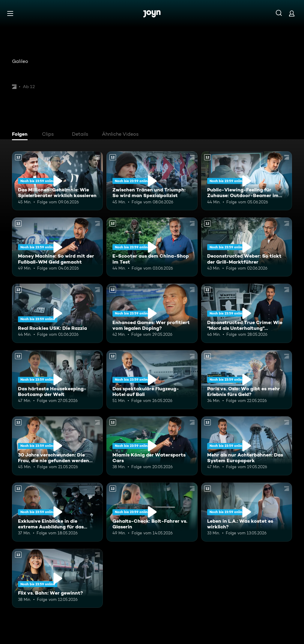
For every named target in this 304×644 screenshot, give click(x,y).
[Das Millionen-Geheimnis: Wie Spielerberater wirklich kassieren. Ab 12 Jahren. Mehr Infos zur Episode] (57, 181)
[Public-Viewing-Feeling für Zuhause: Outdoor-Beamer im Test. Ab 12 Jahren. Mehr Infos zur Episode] (247, 181)
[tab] (21, 135)
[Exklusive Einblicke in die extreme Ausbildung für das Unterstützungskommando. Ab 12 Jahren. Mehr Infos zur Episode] (57, 512)
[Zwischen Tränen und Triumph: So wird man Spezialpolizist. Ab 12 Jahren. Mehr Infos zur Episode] (152, 181)
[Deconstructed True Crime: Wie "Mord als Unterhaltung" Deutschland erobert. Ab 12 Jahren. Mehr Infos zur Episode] (247, 313)
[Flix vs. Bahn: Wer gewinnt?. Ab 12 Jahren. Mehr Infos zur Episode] (57, 578)
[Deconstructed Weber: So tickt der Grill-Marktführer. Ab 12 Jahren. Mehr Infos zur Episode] (247, 247)
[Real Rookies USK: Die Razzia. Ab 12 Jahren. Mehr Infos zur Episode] (57, 313)
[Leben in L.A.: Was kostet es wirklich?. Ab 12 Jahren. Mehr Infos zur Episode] (247, 512)
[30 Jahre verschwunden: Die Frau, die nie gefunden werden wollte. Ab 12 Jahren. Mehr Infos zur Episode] (57, 446)
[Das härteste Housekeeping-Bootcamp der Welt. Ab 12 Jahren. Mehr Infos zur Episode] (57, 380)
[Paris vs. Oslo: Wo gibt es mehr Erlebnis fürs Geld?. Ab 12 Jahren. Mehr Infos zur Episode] (247, 380)
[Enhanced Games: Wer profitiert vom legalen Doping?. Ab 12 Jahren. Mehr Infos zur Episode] (152, 313)
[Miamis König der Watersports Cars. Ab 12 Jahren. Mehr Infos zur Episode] (152, 446)
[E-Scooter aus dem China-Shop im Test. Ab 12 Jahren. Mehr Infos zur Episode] (152, 247)
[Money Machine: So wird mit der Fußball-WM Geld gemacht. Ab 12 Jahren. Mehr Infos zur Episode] (57, 247)
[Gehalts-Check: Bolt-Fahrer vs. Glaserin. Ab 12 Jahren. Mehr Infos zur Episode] (152, 512)
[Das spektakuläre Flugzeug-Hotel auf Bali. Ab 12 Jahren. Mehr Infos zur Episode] (152, 380)
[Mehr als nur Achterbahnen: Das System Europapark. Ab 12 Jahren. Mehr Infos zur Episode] (247, 446)
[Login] (292, 13)
